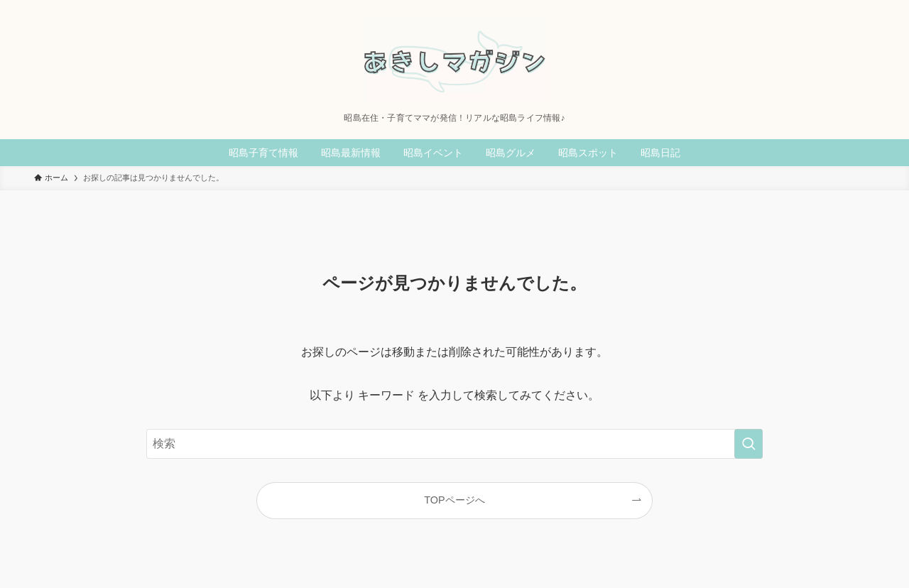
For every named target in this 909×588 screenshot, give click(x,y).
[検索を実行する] (749, 444)
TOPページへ (454, 500)
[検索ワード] (454, 444)
